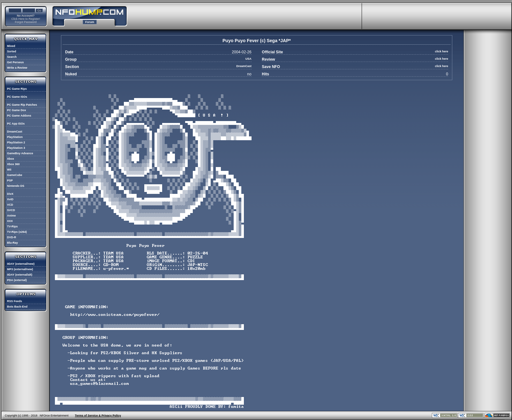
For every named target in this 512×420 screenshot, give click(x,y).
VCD (10, 205)
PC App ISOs (16, 124)
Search (12, 57)
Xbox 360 (13, 164)
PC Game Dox (17, 110)
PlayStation (15, 137)
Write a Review (17, 68)
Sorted (12, 51)
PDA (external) (17, 280)
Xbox (11, 159)
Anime (11, 216)
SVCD (11, 210)
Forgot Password (26, 22)
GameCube (15, 175)
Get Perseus (15, 62)
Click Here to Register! (26, 19)
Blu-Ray (12, 243)
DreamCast (15, 132)
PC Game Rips (17, 89)
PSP (10, 180)
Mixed (11, 46)
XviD (10, 199)
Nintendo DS (16, 186)
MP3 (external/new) (20, 269)
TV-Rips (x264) (17, 232)
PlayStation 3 (16, 148)
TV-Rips (12, 226)
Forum (90, 22)
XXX (10, 221)
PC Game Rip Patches (22, 105)
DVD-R (12, 237)
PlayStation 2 (16, 142)
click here (441, 51)
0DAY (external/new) (21, 264)
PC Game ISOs (17, 97)
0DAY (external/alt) (20, 275)
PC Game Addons (19, 116)
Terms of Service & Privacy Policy (98, 416)
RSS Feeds (15, 301)
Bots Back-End (17, 307)
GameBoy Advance (20, 153)
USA (248, 59)
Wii (9, 170)
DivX (10, 194)
